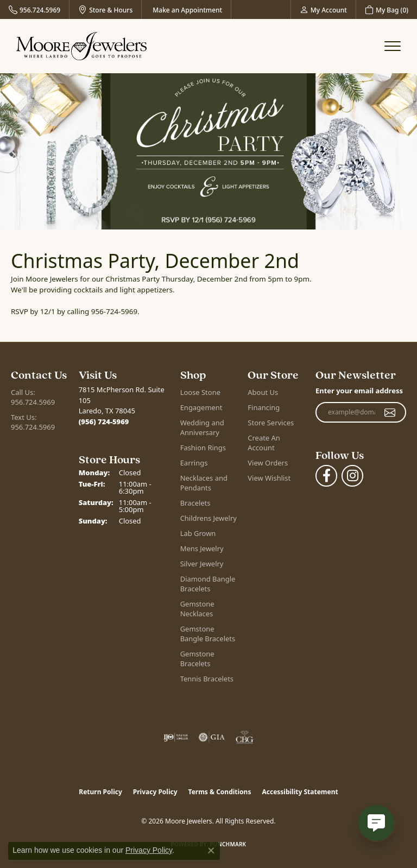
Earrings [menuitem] (194, 463)
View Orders (268, 463)
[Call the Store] (104, 422)
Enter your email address (359, 391)
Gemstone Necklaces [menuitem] (197, 609)
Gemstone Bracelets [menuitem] (197, 659)
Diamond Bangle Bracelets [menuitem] (208, 584)
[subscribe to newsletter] (390, 412)
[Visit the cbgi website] (245, 737)
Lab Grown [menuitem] (198, 533)
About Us (263, 392)
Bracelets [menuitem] (195, 503)
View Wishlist (269, 478)
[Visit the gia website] (212, 737)
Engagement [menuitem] (201, 407)
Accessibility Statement (300, 792)
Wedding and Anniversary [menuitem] (202, 427)
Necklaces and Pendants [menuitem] (204, 483)
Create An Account (264, 443)
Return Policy (100, 792)
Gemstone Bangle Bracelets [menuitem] (208, 634)
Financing (264, 407)
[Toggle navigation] (393, 46)
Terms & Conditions (220, 792)
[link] (34, 9)
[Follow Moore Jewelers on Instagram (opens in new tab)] (352, 476)
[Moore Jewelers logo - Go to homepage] (81, 46)
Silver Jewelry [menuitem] (202, 564)
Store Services (271, 423)
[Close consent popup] (211, 851)
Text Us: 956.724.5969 (33, 422)
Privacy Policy (155, 792)
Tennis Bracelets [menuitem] (207, 679)
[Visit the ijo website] (176, 737)
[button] (323, 9)
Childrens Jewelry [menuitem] (208, 518)
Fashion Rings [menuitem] (203, 448)
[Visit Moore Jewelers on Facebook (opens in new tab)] (326, 476)
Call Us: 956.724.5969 (33, 397)
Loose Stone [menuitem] (200, 392)
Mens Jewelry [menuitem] (202, 548)
